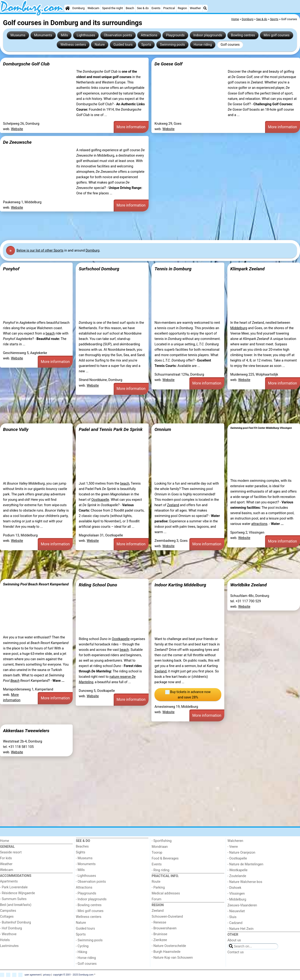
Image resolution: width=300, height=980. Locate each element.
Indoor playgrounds (208, 35)
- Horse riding (86, 958)
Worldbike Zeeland (248, 585)
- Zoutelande (237, 876)
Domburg (79, 8)
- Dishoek (234, 888)
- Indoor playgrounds (91, 899)
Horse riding (203, 45)
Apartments (9, 881)
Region (182, 8)
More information (131, 127)
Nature (100, 45)
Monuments (43, 35)
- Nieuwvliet (236, 911)
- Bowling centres (89, 905)
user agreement (33, 975)
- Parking (158, 888)
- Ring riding (161, 870)
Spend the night (113, 8)
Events (156, 8)
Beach (130, 8)
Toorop (157, 853)
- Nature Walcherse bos (245, 882)
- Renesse (159, 922)
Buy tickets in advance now (188, 695)
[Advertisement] (141, 225)
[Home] (67, 8)
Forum (156, 899)
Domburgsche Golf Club (26, 64)
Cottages (7, 917)
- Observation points (91, 882)
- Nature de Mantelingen (246, 864)
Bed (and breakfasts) (16, 905)
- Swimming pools (89, 940)
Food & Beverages (165, 858)
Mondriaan (160, 847)
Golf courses (230, 45)
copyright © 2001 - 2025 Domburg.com (73, 975)
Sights (81, 852)
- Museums (84, 858)
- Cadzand (235, 923)
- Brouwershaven (164, 928)
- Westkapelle (238, 870)
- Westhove (8, 934)
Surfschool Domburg (99, 269)
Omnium (163, 429)
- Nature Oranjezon (242, 853)
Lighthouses (86, 35)
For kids (6, 858)
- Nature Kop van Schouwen (172, 958)
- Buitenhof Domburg (15, 922)
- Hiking (82, 952)
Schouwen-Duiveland (167, 917)
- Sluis (232, 917)
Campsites (8, 911)
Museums (18, 35)
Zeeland (173, 505)
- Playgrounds (86, 893)
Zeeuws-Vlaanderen (242, 905)
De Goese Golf (168, 64)
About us (234, 940)
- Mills (80, 870)
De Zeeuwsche (17, 142)
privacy (47, 975)
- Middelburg (237, 899)
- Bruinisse (159, 934)
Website (17, 129)
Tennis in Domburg (173, 269)
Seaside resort (11, 852)
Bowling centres (243, 35)
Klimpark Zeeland (247, 269)
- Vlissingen (236, 894)
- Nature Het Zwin (241, 929)
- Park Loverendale (14, 887)
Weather (195, 8)
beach (50, 334)
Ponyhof (11, 269)
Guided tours (123, 45)
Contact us (236, 952)
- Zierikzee (159, 940)
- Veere (233, 847)
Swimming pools (172, 45)
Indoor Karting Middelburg (180, 585)
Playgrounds (175, 35)
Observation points (118, 35)
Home (5, 841)
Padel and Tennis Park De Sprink (111, 429)
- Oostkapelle (237, 858)
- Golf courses (86, 964)
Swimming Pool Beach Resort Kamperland (36, 584)
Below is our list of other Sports (40, 251)
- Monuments (86, 864)
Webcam (93, 8)
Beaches (82, 846)
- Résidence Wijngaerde (17, 893)
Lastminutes (9, 946)
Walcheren (235, 841)
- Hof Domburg (11, 928)
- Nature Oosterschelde (169, 946)
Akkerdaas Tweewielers (26, 731)
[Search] (205, 8)
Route (156, 882)
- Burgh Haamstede (166, 952)
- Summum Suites (13, 899)
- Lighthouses (86, 876)
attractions (259, 524)
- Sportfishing (162, 841)
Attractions (149, 35)
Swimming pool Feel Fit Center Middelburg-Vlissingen (261, 428)
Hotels (5, 940)
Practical (169, 8)
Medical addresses (166, 893)
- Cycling (82, 946)
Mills (65, 35)
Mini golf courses (277, 35)
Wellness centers (73, 45)
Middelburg (239, 328)
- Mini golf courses (90, 911)
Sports (146, 45)
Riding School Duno (98, 585)
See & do (143, 8)
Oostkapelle (100, 500)
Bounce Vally (16, 429)
